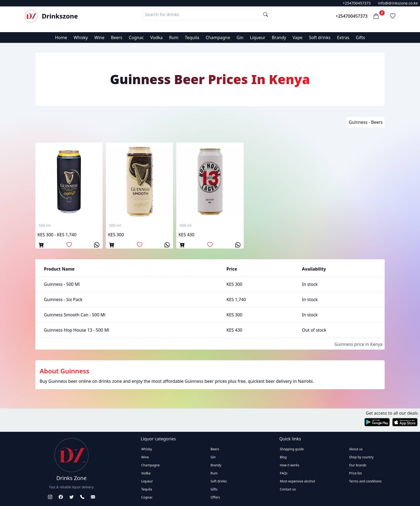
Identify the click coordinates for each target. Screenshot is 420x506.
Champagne (218, 38)
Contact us (288, 489)
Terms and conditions (365, 481)
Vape (297, 38)
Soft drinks (320, 38)
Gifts (360, 38)
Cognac (136, 38)
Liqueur (258, 38)
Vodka (156, 38)
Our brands (358, 465)
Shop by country (361, 457)
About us (356, 449)
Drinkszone (60, 16)
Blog (283, 457)
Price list (355, 473)
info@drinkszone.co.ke (398, 3)
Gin (240, 38)
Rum (174, 38)
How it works (290, 465)
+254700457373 (357, 3)
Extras (343, 38)
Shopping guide (292, 449)
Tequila (192, 38)
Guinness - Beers (366, 122)
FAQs (284, 473)
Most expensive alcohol (297, 481)
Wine (99, 38)
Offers (215, 497)
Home (61, 38)
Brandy (279, 38)
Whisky (81, 38)
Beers (117, 38)
